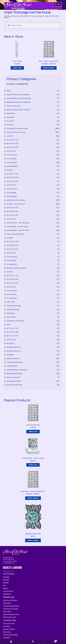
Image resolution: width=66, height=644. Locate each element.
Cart (50, 640)
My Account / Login (9, 623)
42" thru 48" (11, 151)
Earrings (6, 588)
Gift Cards (11, 302)
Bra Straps (11, 113)
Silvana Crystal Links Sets (16, 268)
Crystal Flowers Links (15, 362)
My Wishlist (6, 626)
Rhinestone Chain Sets (15, 321)
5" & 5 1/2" (10, 121)
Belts (9, 91)
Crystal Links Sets (8, 591)
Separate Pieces (13, 358)
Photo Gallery (7, 611)
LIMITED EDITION (13, 310)
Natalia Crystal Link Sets (16, 200)
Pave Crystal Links (14, 106)
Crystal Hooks (12, 366)
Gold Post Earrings (14, 306)
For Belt (10, 136)
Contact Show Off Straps (10, 635)
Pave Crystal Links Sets (15, 234)
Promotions (11, 317)
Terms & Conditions (9, 629)
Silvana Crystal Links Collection (19, 110)
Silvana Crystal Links (14, 385)
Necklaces (11, 313)
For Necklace (12, 162)
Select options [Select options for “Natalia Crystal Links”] (33, 540)
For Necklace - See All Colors (18, 230)
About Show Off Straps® (10, 600)
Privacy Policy (7, 632)
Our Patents (6, 638)
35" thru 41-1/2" (12, 147)
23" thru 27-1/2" (13, 140)
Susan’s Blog (7, 603)
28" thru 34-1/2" (13, 144)
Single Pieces (7, 594)
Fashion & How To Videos (11, 609)
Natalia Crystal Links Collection (19, 102)
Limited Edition (12, 166)
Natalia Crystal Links (14, 374)
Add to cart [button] (17, 68)
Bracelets (10, 117)
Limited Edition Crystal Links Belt (19, 98)
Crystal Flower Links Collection (18, 95)
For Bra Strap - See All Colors (18, 223)
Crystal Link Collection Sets (17, 129)
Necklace (10, 355)
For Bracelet (12, 159)
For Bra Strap (12, 155)
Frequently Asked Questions (11, 606)
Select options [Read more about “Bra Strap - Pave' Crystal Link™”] (33, 498)
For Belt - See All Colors (16, 204)
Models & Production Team (11, 614)
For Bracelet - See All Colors (18, 227)
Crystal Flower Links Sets (16, 132)
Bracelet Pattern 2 (14, 351)
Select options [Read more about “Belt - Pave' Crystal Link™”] (49, 68)
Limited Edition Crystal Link (17, 370)
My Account (11, 642)
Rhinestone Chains (14, 381)
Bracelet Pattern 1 (14, 347)
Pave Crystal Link (13, 377)
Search (33, 642)
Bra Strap (10, 343)
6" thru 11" (10, 125)
